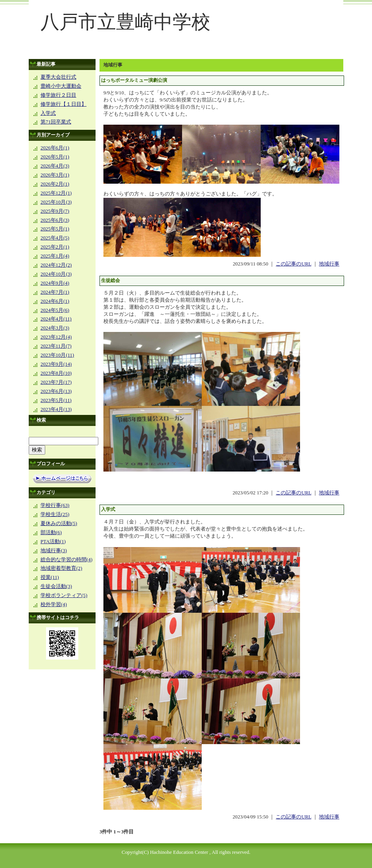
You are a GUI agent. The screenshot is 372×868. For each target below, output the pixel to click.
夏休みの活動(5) (59, 523)
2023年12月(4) (56, 337)
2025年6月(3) (55, 220)
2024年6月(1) (55, 301)
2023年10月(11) (57, 355)
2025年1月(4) (55, 256)
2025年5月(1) (55, 229)
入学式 (48, 113)
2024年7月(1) (55, 292)
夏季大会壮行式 (58, 77)
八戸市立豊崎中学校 (125, 22)
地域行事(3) (54, 551)
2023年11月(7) (56, 346)
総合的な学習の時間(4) (66, 560)
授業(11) (50, 577)
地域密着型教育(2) (61, 568)
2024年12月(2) (56, 265)
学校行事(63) (55, 505)
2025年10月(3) (56, 202)
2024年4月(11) (56, 319)
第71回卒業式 (56, 122)
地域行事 (329, 264)
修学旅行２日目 (58, 95)
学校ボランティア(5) (64, 595)
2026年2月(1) (55, 184)
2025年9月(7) (55, 211)
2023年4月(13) (56, 409)
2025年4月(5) (55, 238)
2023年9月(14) (56, 364)
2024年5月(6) (55, 310)
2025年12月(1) (56, 193)
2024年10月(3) (56, 274)
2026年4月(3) (55, 166)
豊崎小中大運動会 (61, 86)
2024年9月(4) (55, 283)
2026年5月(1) (55, 157)
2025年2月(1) (55, 247)
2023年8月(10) (56, 373)
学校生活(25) (55, 514)
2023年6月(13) (56, 391)
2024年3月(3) (55, 328)
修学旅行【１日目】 (64, 104)
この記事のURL (293, 264)
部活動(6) (51, 533)
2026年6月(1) (55, 148)
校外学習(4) (54, 604)
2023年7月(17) (56, 382)
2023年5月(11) (56, 400)
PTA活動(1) (53, 542)
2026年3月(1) (55, 175)
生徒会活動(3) (56, 586)
